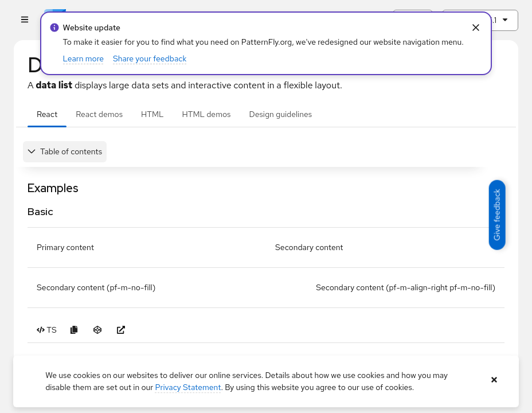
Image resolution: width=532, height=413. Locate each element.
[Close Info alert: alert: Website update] (476, 28)
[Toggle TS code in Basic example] (47, 330)
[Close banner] (494, 380)
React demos (99, 114)
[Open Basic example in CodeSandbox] (98, 330)
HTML (152, 114)
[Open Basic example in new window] (121, 330)
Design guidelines (280, 114)
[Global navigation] (24, 20)
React (47, 114)
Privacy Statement (188, 387)
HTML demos (207, 114)
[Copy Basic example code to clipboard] (74, 330)
